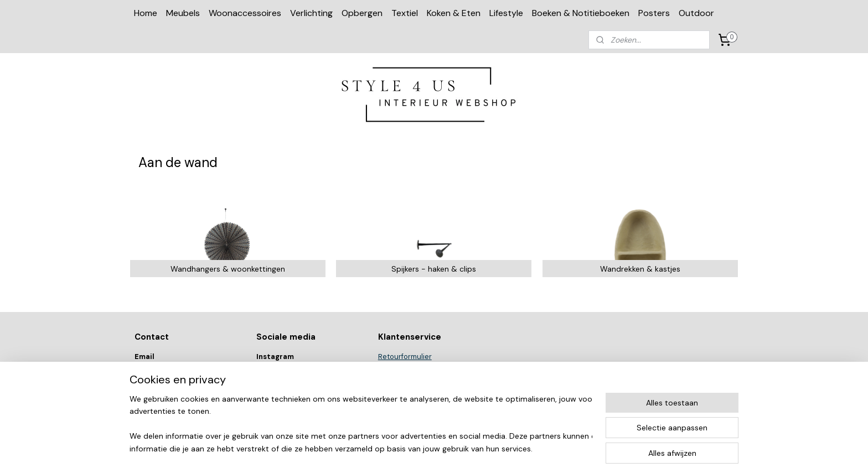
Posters (654, 13)
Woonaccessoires (245, 13)
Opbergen (362, 13)
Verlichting (311, 13)
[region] (361, 424)
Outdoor (696, 13)
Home (146, 13)
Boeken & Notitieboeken (581, 13)
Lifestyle (506, 13)
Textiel (405, 13)
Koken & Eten (454, 13)
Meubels (183, 13)
